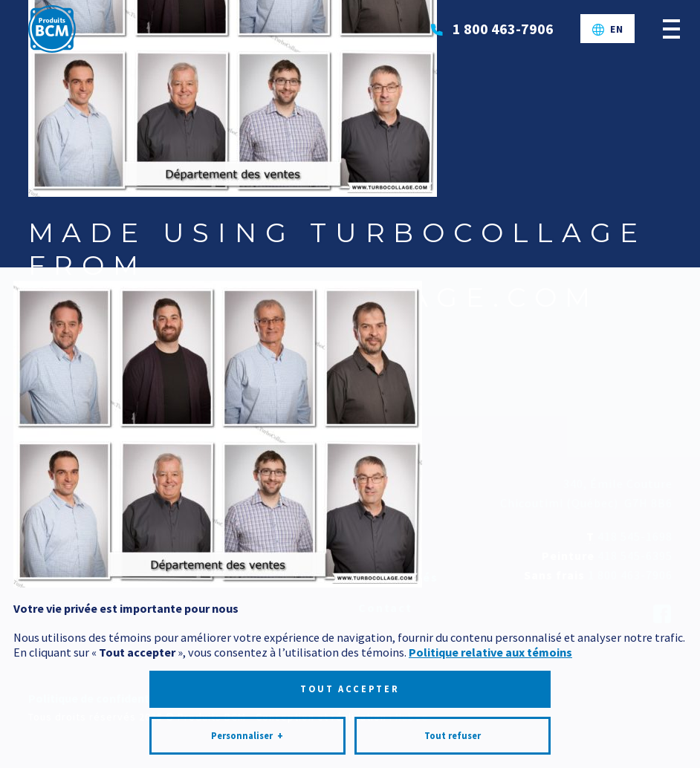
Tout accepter (350, 672)
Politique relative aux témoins (490, 635)
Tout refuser (453, 719)
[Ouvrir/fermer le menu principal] (671, 29)
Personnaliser (247, 719)
